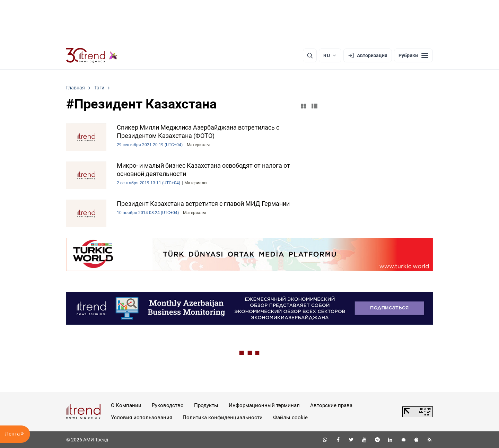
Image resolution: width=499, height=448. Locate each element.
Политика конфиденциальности (223, 418)
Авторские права (331, 405)
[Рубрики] (413, 55)
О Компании (126, 405)
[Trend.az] (92, 55)
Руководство (168, 405)
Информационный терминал (264, 405)
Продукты (206, 405)
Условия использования (142, 418)
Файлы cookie (290, 418)
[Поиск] (310, 55)
